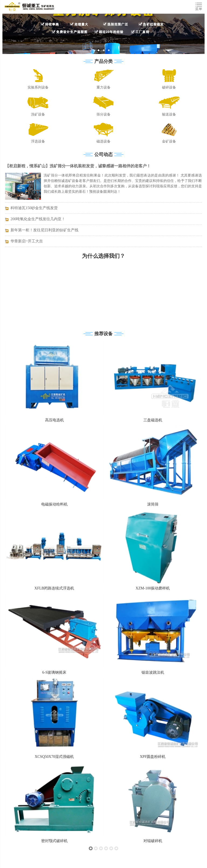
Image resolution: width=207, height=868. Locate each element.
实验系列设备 (38, 87)
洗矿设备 (38, 114)
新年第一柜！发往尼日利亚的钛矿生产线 (44, 230)
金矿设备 (169, 141)
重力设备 (103, 87)
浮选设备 (38, 141)
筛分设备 (103, 114)
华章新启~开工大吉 (27, 241)
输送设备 (169, 114)
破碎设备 (169, 87)
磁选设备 (103, 141)
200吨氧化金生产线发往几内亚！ (38, 219)
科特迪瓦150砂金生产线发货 (34, 208)
